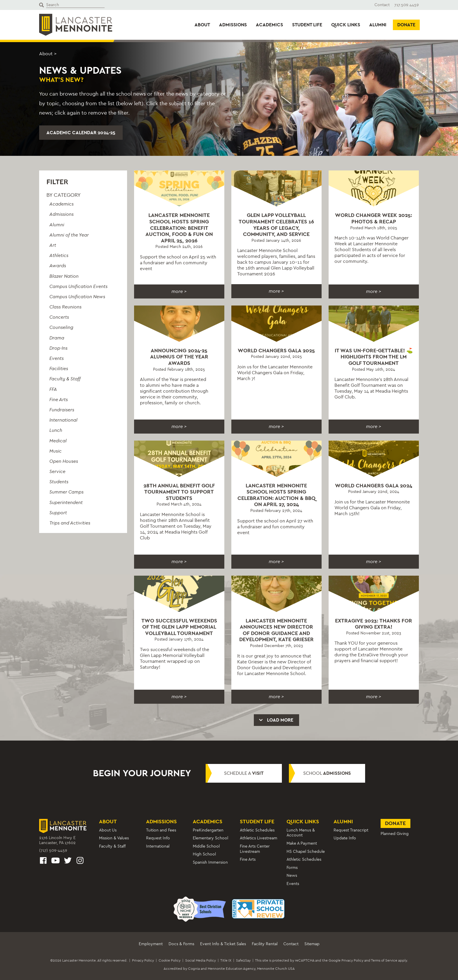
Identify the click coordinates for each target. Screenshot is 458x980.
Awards (58, 266)
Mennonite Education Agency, (232, 969)
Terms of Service (384, 960)
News (292, 875)
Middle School (206, 846)
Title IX (226, 960)
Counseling (61, 327)
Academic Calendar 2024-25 (81, 133)
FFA (53, 389)
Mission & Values (114, 838)
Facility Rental (265, 944)
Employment (151, 944)
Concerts (59, 317)
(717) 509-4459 (53, 850)
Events (57, 358)
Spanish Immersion (210, 862)
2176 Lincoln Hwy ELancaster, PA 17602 (57, 840)
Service (57, 471)
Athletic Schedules (257, 830)
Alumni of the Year (69, 235)
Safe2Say (243, 960)
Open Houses (64, 461)
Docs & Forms (181, 944)
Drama (57, 338)
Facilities (59, 369)
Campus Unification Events (78, 286)
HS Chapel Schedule (306, 852)
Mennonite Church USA (276, 969)
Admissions (233, 25)
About (202, 25)
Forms (292, 868)
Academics (269, 25)
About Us (108, 830)
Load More (276, 720)
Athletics (59, 255)
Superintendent (66, 502)
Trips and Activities (70, 523)
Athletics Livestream (259, 838)
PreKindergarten (208, 830)
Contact (382, 5)
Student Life (307, 25)
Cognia (194, 969)
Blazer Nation (64, 276)
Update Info (345, 838)
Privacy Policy (143, 960)
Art (53, 245)
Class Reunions (65, 307)
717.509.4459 (407, 5)
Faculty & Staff (65, 379)
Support (58, 513)
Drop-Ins (58, 348)
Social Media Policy (201, 960)
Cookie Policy (170, 960)
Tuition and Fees (161, 830)
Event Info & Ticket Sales (223, 944)
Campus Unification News (77, 297)
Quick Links (346, 25)
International (63, 420)
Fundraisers (62, 410)
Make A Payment (302, 843)
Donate (406, 25)
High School (204, 854)
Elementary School (210, 838)
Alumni (378, 25)
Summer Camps (66, 492)
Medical (58, 441)
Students (59, 482)
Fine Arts (59, 400)
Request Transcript (351, 830)
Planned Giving (395, 834)
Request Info (158, 838)
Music (55, 451)
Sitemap (312, 944)
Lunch (56, 430)
